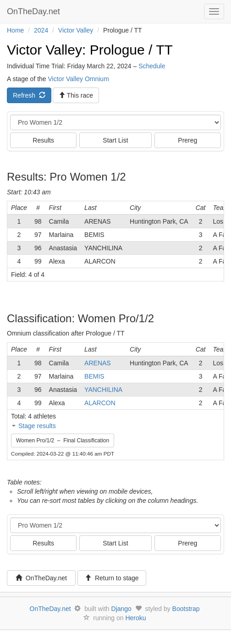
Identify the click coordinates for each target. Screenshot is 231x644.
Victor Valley (76, 30)
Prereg (187, 140)
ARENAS (98, 363)
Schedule (152, 66)
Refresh (29, 95)
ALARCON (100, 403)
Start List (115, 140)
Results (43, 140)
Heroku (135, 618)
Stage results (37, 426)
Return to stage (112, 578)
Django (121, 609)
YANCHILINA (103, 390)
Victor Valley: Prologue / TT (90, 50)
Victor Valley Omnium (79, 79)
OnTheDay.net (35, 11)
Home (15, 30)
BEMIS (94, 376)
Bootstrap (186, 609)
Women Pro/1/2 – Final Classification (63, 440)
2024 (41, 30)
